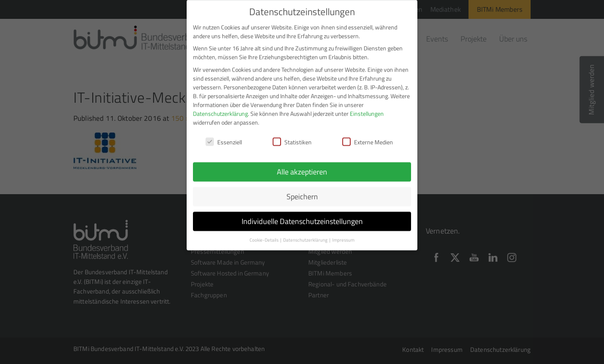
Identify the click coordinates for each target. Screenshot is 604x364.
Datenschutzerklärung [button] (306, 234)
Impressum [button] (343, 234)
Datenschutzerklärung (220, 107)
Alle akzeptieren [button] (302, 166)
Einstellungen (367, 107)
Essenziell (224, 136)
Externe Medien (368, 136)
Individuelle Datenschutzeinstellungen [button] (302, 215)
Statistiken (292, 136)
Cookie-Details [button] (264, 234)
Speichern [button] (302, 191)
